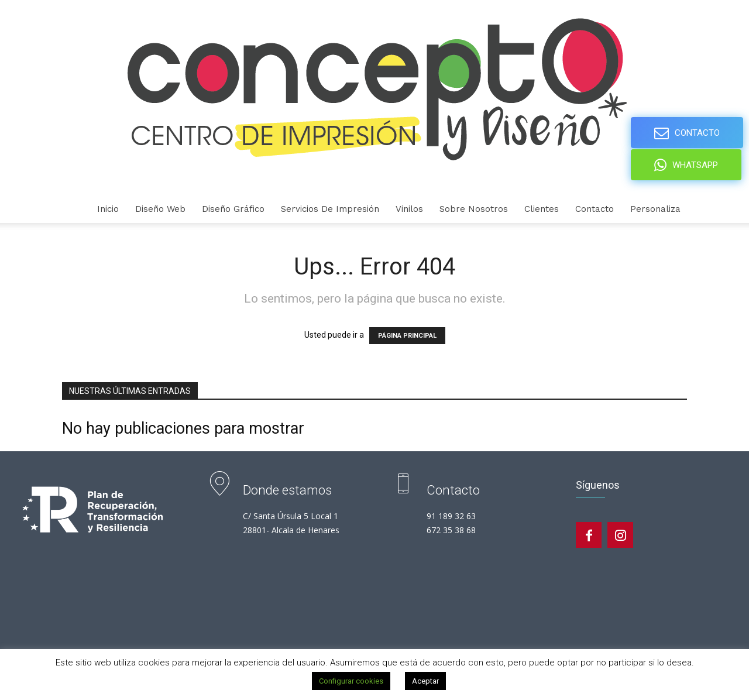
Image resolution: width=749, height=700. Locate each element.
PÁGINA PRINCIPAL (407, 336)
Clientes (542, 209)
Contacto (595, 209)
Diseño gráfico (233, 209)
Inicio (108, 209)
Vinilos (409, 209)
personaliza (655, 209)
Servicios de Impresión (330, 209)
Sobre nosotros (474, 209)
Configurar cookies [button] (351, 681)
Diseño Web (160, 209)
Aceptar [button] (425, 681)
